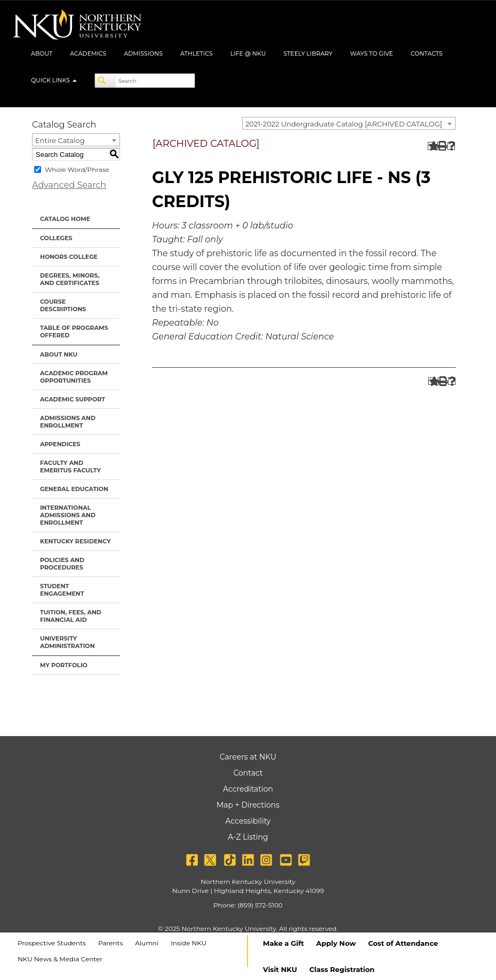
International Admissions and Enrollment (68, 515)
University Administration (67, 642)
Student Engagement (62, 590)
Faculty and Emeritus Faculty (70, 467)
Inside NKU (189, 943)
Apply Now (336, 943)
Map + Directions (248, 805)
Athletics (197, 53)
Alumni (147, 943)
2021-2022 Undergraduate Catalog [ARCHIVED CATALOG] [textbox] (344, 124)
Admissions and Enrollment (68, 422)
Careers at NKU (248, 757)
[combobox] (349, 123)
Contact (248, 773)
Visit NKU (280, 969)
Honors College (69, 257)
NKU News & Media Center (60, 959)
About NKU (59, 354)
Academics (88, 53)
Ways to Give (371, 53)
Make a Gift (283, 943)
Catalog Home (65, 219)
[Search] (106, 81)
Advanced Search (69, 185)
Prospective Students (52, 943)
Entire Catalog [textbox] (60, 140)
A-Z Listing (248, 837)
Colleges (56, 238)
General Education (74, 489)
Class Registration (342, 969)
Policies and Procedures (62, 564)
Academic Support (73, 399)
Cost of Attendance (403, 943)
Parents (110, 943)
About (42, 53)
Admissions (143, 53)
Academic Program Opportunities (74, 377)
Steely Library (308, 53)
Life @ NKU (248, 53)
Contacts (427, 53)
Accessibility (248, 821)
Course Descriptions (63, 305)
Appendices (60, 444)
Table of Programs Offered (74, 331)
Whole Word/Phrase (77, 169)
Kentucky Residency (75, 541)
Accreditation (248, 789)
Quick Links (54, 80)
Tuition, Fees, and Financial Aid (71, 616)
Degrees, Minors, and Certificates (70, 279)
